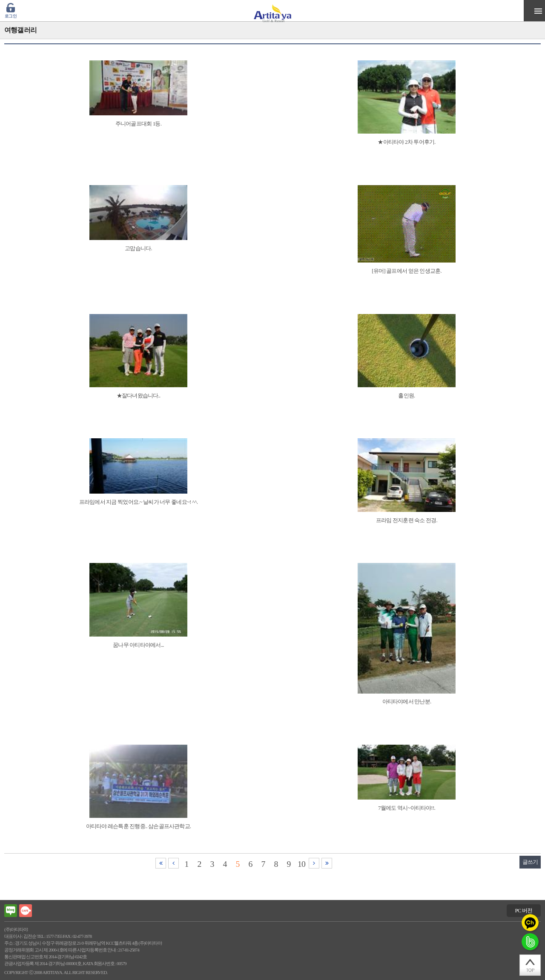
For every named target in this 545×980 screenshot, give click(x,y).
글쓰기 (530, 862)
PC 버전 (523, 910)
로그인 (11, 16)
